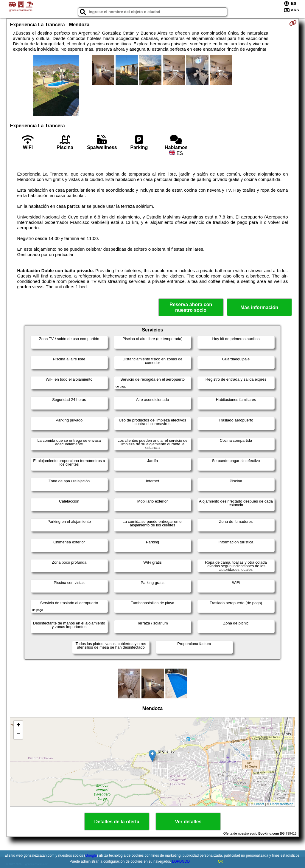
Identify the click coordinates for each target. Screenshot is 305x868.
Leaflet (259, 804)
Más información (259, 307)
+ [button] (18, 726)
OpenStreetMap (282, 804)
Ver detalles (188, 822)
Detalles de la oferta (117, 822)
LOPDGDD (181, 861)
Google (91, 855)
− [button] (18, 734)
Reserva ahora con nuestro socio (191, 307)
